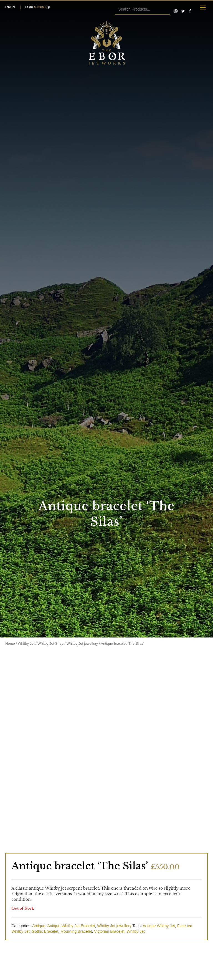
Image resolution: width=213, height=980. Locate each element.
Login (10, 7)
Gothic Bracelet (45, 931)
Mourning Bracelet (76, 931)
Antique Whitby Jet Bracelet (71, 926)
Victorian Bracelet (109, 931)
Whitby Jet (26, 643)
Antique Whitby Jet (159, 926)
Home (10, 643)
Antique (39, 926)
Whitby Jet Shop (50, 643)
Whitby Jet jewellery (82, 643)
